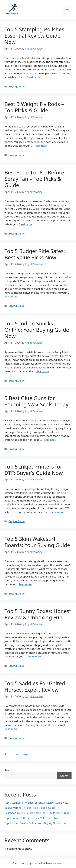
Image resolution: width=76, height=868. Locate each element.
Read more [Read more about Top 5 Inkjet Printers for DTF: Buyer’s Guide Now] (57, 512)
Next (27, 754)
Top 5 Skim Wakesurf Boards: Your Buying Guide (37, 542)
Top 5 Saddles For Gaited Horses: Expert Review (35, 686)
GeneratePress (56, 863)
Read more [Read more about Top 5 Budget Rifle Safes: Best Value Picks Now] (11, 296)
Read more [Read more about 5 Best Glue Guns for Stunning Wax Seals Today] (49, 440)
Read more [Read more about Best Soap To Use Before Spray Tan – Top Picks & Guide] (25, 224)
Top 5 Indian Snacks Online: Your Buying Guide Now (37, 330)
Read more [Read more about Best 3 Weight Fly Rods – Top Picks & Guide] (40, 146)
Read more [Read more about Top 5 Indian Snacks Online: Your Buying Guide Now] (43, 371)
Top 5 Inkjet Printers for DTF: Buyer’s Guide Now (34, 470)
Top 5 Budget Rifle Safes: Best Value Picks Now (35, 254)
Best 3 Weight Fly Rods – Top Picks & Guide (34, 107)
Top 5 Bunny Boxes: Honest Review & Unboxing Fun (38, 614)
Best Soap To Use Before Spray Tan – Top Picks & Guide (34, 179)
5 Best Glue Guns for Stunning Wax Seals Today (36, 401)
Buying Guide (16, 86)
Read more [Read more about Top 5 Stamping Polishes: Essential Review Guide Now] (33, 77)
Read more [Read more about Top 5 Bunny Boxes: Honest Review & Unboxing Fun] (34, 656)
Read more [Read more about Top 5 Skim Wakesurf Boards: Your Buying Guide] (25, 584)
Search (9, 770)
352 (18, 754)
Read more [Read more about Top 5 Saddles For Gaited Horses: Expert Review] (11, 729)
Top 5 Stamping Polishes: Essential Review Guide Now (35, 36)
